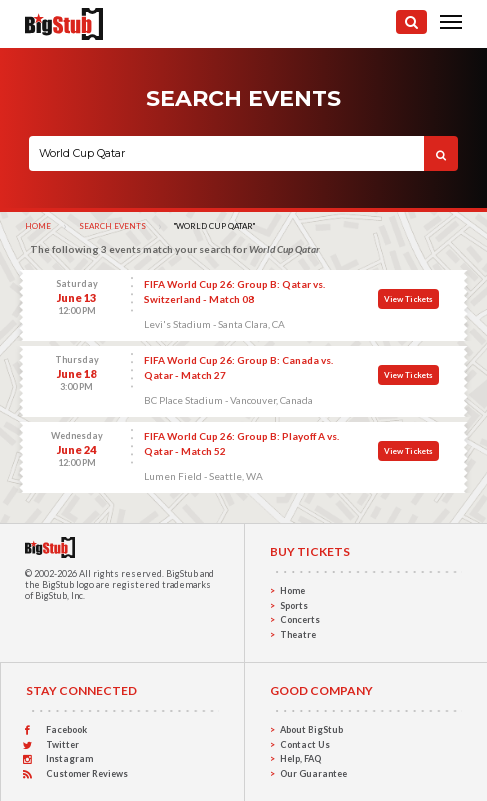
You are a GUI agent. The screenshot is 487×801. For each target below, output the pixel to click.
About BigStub (311, 729)
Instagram (69, 758)
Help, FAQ (300, 758)
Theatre (298, 634)
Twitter (62, 744)
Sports (294, 605)
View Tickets (408, 299)
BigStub (182, 573)
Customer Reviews (87, 773)
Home (38, 226)
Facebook (66, 729)
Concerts (300, 619)
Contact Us (305, 744)
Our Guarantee (313, 773)
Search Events (112, 226)
